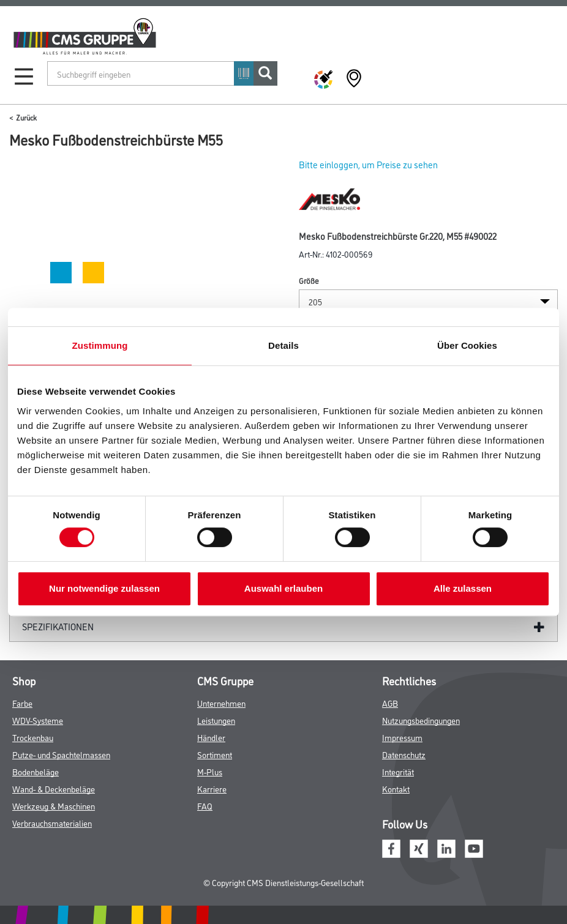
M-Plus (210, 771)
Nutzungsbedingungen (421, 720)
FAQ (205, 806)
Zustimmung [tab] (100, 345)
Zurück (26, 117)
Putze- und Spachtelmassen (61, 754)
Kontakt (396, 788)
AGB (390, 703)
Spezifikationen (58, 626)
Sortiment (215, 754)
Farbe (22, 703)
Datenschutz (404, 754)
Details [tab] (283, 345)
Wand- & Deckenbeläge (54, 788)
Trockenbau (33, 737)
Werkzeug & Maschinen (54, 806)
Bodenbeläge (36, 771)
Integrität (398, 771)
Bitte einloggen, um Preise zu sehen (368, 164)
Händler (211, 737)
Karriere (212, 788)
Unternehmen (221, 703)
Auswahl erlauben (283, 588)
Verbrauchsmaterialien (52, 823)
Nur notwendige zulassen (104, 588)
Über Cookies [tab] (467, 345)
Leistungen (216, 720)
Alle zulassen (463, 588)
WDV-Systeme (38, 720)
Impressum (402, 737)
